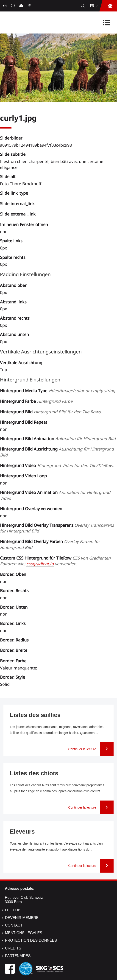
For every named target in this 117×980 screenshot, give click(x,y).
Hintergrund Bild (51, 412)
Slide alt (8, 176)
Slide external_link (18, 214)
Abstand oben (14, 285)
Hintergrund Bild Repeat (24, 422)
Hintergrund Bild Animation (58, 439)
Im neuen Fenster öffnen (24, 224)
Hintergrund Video (57, 465)
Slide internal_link (17, 204)
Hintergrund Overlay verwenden (31, 509)
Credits (13, 948)
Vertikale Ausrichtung (21, 363)
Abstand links (13, 302)
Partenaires (18, 956)
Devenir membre (22, 918)
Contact (14, 925)
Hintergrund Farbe (36, 401)
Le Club (13, 910)
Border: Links (13, 623)
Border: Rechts (14, 591)
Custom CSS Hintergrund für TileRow (55, 561)
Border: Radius (14, 640)
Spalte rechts (13, 257)
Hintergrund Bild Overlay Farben (50, 544)
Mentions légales (24, 933)
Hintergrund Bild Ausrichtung (57, 452)
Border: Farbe (13, 661)
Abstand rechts (15, 318)
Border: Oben (13, 574)
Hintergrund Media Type (58, 391)
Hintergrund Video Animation (55, 495)
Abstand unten (14, 334)
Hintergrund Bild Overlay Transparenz (57, 528)
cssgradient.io (40, 564)
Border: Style (13, 677)
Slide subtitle (13, 154)
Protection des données (31, 940)
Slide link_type (14, 193)
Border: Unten (14, 607)
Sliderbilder (11, 138)
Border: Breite (14, 650)
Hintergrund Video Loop (23, 476)
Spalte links (11, 241)
